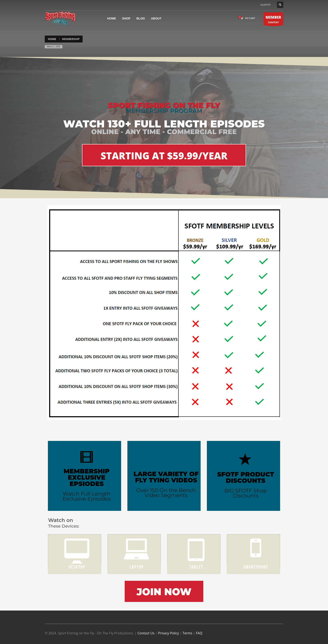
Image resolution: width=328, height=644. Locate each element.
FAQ (199, 633)
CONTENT (274, 20)
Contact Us (146, 633)
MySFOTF (266, 5)
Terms (187, 633)
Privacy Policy (168, 633)
